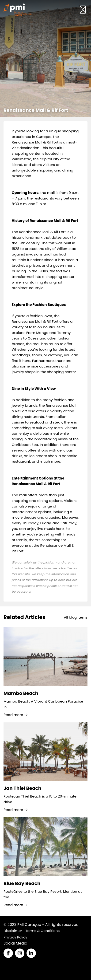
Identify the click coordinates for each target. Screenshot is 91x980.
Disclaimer (13, 931)
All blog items (76, 617)
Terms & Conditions (42, 931)
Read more (15, 715)
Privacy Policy (15, 937)
